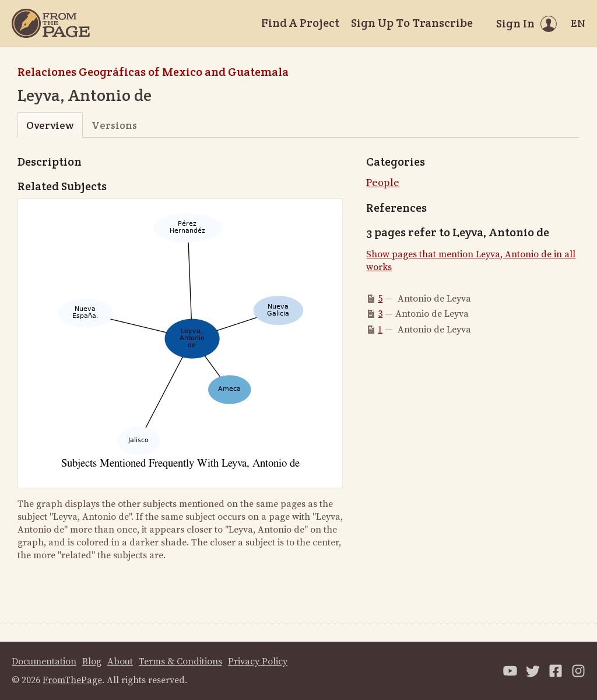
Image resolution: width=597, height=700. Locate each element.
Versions (114, 125)
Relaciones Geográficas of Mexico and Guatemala (153, 72)
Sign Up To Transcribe (412, 23)
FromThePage (72, 680)
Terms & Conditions (180, 661)
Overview (50, 125)
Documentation (44, 661)
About (120, 661)
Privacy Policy (258, 661)
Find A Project (300, 23)
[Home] (51, 23)
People (383, 183)
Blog (92, 661)
